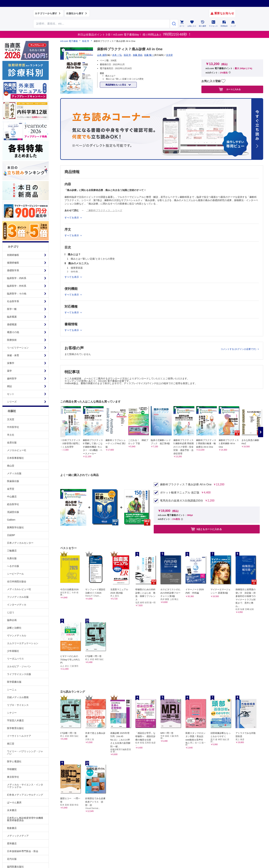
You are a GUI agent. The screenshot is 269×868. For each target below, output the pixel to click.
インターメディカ (17, 605)
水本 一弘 (117, 55)
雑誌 (9, 386)
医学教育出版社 (15, 728)
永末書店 (12, 810)
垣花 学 (86, 41)
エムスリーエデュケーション (23, 643)
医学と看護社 (14, 761)
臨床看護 (12, 317)
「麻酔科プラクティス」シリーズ (104, 210)
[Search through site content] (102, 24)
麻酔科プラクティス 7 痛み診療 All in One (186, 485)
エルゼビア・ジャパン (19, 666)
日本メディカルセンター (20, 543)
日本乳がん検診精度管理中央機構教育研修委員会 (25, 819)
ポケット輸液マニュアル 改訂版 (180, 493)
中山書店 (12, 497)
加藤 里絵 (138, 55)
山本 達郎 (102, 55)
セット (11, 394)
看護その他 (13, 332)
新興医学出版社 (15, 527)
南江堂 (11, 744)
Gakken (11, 520)
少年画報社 (13, 651)
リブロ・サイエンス (18, 705)
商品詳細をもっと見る (116, 85)
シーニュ (12, 690)
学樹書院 (12, 769)
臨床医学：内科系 (17, 278)
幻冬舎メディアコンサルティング (25, 795)
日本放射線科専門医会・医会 (23, 851)
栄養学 (11, 363)
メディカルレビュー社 (19, 589)
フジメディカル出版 (18, 597)
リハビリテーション (18, 348)
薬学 (9, 371)
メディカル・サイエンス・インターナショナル (25, 786)
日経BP (11, 535)
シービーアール (15, 574)
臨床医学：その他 (17, 294)
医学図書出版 (14, 682)
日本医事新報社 (15, 458)
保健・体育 (13, 355)
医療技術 (12, 340)
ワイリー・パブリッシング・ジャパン (25, 753)
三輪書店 (12, 551)
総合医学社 (13, 504)
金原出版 (12, 442)
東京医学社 (13, 777)
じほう (11, 612)
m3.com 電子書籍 (69, 41)
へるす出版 (13, 566)
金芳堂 (11, 489)
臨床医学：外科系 (17, 286)
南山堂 (11, 466)
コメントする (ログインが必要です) (239, 349)
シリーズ (12, 402)
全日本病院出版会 (17, 581)
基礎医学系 (13, 270)
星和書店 (12, 843)
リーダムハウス (15, 659)
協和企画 (12, 620)
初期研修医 (13, 255)
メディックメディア (18, 836)
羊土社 (11, 435)
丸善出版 (12, 558)
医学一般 (12, 309)
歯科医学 (12, 378)
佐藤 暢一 (149, 55)
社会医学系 (13, 301)
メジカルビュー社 (17, 450)
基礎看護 (12, 324)
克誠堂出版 (13, 512)
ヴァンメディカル (17, 636)
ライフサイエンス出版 (19, 674)
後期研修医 (13, 263)
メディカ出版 (14, 473)
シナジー (12, 713)
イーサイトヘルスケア (19, 736)
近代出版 (12, 859)
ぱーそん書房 (14, 802)
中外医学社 (13, 427)
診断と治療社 (14, 628)
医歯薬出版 (13, 481)
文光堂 (11, 419)
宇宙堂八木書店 (15, 720)
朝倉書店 (12, 828)
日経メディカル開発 (18, 697)
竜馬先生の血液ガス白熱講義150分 (182, 501)
